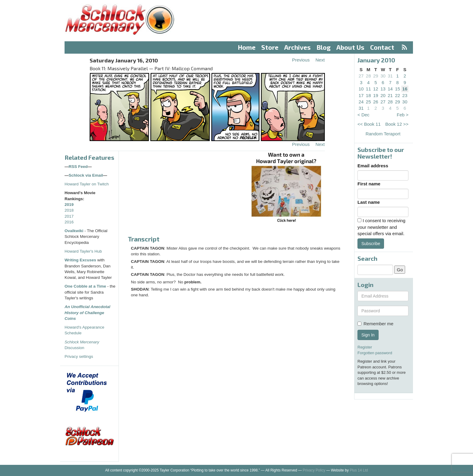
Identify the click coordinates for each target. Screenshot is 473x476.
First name (369, 184)
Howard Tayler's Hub (83, 251)
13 (383, 89)
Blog (324, 47)
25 (368, 102)
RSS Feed (78, 167)
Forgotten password (375, 353)
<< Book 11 (369, 124)
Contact (382, 47)
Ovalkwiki (75, 231)
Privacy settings (79, 356)
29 (376, 76)
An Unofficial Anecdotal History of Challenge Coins (87, 313)
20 (383, 95)
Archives (297, 47)
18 (368, 95)
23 (405, 95)
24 (361, 102)
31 (390, 76)
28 (368, 76)
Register (365, 347)
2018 (69, 210)
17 (361, 95)
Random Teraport (383, 134)
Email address (373, 166)
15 (397, 89)
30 (383, 76)
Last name (369, 202)
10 (361, 89)
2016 (69, 222)
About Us (350, 47)
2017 (69, 216)
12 (376, 89)
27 (361, 76)
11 (368, 89)
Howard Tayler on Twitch (87, 184)
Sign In (368, 335)
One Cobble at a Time (85, 286)
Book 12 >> (397, 124)
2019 (69, 205)
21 (390, 95)
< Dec (363, 115)
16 (405, 89)
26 (376, 102)
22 (397, 95)
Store (270, 47)
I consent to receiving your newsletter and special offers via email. (381, 227)
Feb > (403, 115)
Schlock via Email (86, 175)
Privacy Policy (314, 470)
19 (376, 95)
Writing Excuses (80, 260)
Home (247, 47)
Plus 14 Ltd (359, 470)
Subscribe (371, 244)
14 (390, 89)
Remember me (375, 324)
